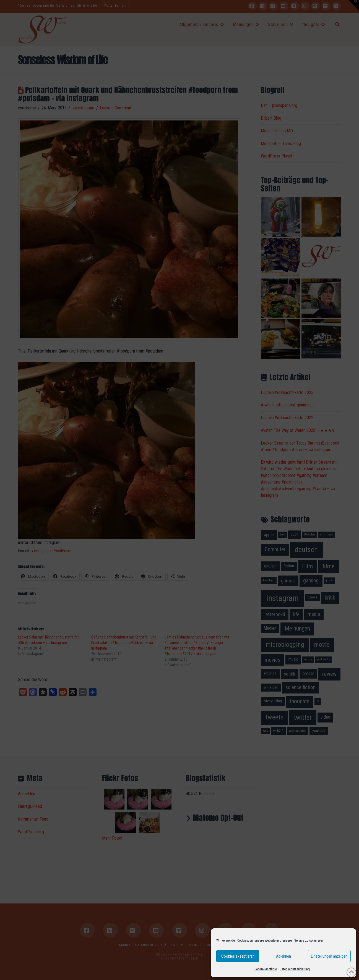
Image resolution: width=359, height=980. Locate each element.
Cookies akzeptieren (238, 956)
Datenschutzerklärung (295, 969)
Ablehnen (283, 956)
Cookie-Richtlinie (266, 969)
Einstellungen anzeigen (329, 956)
